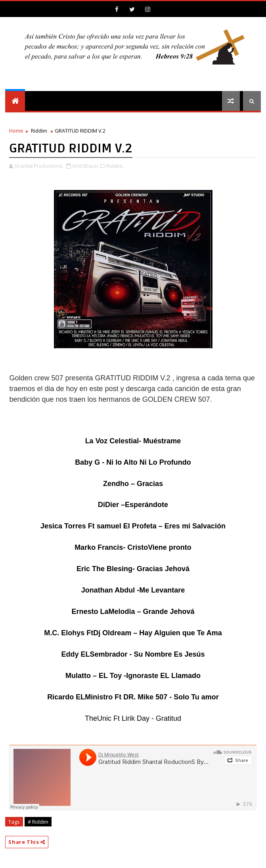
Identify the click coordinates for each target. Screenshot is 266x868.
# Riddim (38, 822)
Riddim (39, 131)
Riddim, (115, 166)
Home (16, 131)
